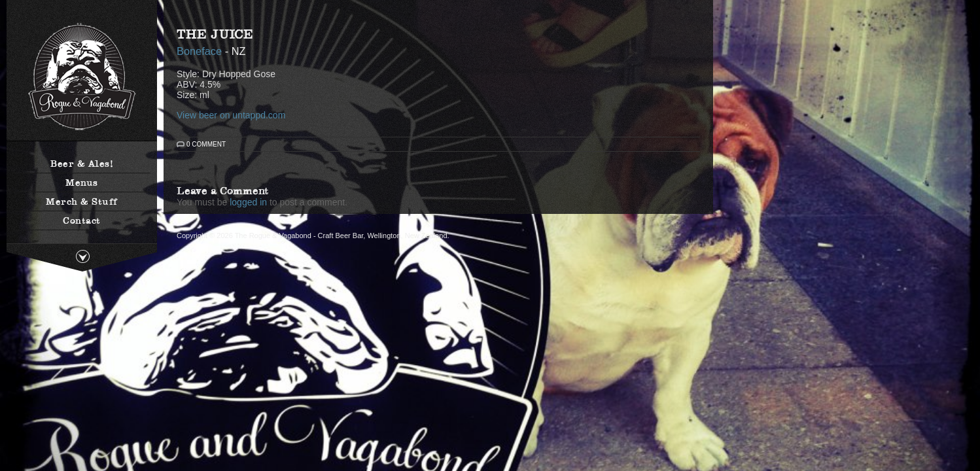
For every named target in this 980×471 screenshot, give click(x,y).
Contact (82, 220)
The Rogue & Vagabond (82, 77)
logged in (248, 202)
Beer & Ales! (82, 164)
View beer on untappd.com (231, 115)
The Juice (215, 34)
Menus (82, 183)
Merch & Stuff (82, 201)
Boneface (199, 51)
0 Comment (206, 144)
